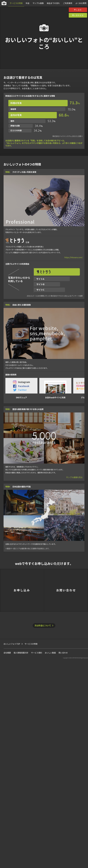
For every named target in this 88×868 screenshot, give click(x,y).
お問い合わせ (66, 590)
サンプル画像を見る (74, 477)
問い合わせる (78, 15)
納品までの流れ (53, 3)
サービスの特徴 (16, 3)
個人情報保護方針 (21, 653)
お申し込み (22, 590)
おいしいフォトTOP (12, 644)
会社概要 (7, 653)
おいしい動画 (50, 653)
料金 (28, 3)
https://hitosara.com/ (74, 257)
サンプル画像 (38, 3)
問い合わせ (63, 653)
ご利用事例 (68, 3)
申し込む (78, 10)
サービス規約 (37, 653)
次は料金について (43, 626)
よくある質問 (81, 3)
